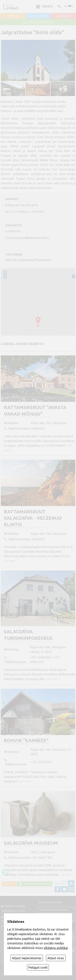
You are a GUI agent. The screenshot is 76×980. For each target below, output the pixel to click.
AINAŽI (13, 16)
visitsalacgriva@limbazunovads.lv (29, 238)
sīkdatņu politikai (56, 948)
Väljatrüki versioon (36, 884)
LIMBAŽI (63, 16)
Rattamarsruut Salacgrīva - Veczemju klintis (33, 518)
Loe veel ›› (11, 561)
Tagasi (10, 884)
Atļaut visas (56, 958)
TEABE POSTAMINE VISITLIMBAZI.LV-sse (13, 908)
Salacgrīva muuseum (31, 843)
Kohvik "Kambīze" (26, 741)
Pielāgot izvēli (38, 967)
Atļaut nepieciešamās (27, 958)
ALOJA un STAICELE (38, 22)
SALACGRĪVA (38, 16)
